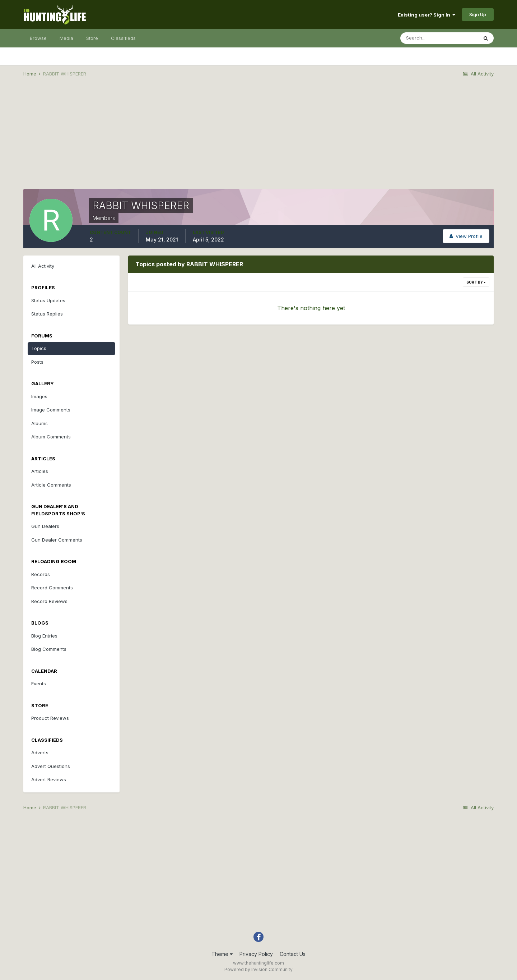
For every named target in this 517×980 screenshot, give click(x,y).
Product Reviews (50, 718)
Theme (222, 954)
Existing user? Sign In (427, 15)
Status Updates (48, 300)
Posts (37, 362)
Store (92, 38)
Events (39, 684)
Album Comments (51, 437)
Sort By (476, 282)
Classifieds (123, 38)
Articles (40, 471)
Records (41, 574)
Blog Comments (49, 649)
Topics (39, 348)
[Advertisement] (258, 139)
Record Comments (52, 588)
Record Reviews (49, 601)
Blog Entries (44, 636)
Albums (39, 423)
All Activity (43, 266)
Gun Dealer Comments (57, 540)
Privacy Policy (256, 954)
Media (66, 38)
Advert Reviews (49, 779)
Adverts (40, 753)
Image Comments (51, 410)
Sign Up (478, 14)
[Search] (439, 38)
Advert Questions (51, 766)
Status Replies (47, 314)
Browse (38, 38)
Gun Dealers (45, 526)
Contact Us (293, 954)
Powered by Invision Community (258, 969)
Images (39, 396)
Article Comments (51, 485)
